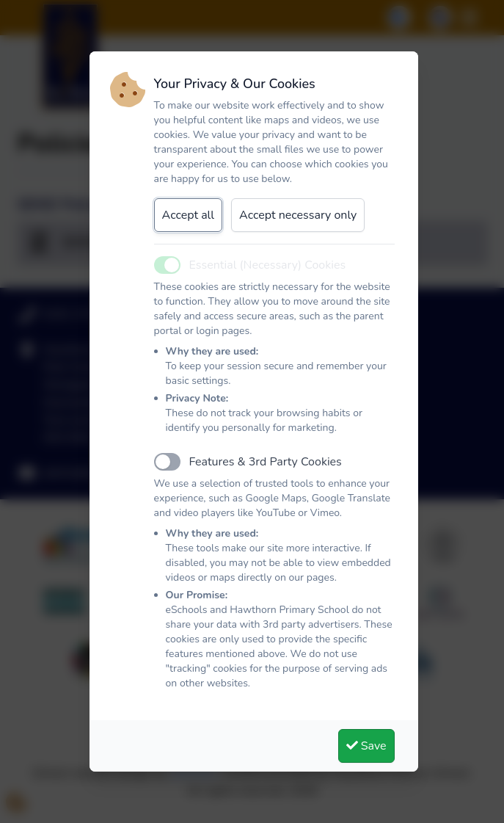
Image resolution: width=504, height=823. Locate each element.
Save (366, 746)
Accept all (189, 215)
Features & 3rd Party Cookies (266, 462)
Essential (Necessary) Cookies (268, 265)
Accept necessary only (298, 215)
